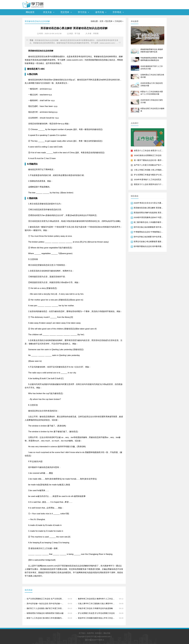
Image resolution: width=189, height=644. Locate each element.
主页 (101, 21)
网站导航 (107, 633)
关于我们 (82, 633)
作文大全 (47, 12)
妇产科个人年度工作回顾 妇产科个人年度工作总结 (154, 165)
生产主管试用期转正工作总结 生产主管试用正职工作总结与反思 (46, 599)
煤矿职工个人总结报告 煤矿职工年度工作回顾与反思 (46, 608)
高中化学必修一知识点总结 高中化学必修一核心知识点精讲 (46, 604)
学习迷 (77, 33)
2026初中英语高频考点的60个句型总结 (149, 217)
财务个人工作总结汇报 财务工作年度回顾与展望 (46, 618)
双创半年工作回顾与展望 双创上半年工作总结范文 (97, 618)
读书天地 (100, 12)
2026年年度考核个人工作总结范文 (148, 179)
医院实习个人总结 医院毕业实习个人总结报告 (152, 184)
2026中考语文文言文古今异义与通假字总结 (151, 203)
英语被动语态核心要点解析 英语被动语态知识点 (153, 208)
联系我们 (99, 633)
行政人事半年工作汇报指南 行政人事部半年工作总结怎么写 (97, 604)
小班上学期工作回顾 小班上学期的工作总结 (151, 170)
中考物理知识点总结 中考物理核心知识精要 (151, 232)
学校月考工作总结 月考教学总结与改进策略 (95, 608)
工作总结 (118, 21)
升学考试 (117, 12)
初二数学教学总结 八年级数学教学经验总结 (151, 222)
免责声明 (90, 633)
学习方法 (82, 12)
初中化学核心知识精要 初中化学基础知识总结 (152, 237)
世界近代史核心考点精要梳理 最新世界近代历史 (153, 242)
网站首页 (30, 12)
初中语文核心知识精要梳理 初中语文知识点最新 (153, 227)
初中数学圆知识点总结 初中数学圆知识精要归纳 (153, 246)
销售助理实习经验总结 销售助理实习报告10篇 (45, 613)
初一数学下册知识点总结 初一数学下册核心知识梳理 (155, 160)
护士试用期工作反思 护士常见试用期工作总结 (96, 613)
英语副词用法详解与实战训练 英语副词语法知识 (153, 213)
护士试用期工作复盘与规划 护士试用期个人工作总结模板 (157, 175)
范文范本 (65, 12)
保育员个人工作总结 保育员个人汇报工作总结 (152, 151)
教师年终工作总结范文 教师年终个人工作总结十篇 (97, 599)
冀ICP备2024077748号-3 (94, 640)
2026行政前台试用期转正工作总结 (148, 155)
